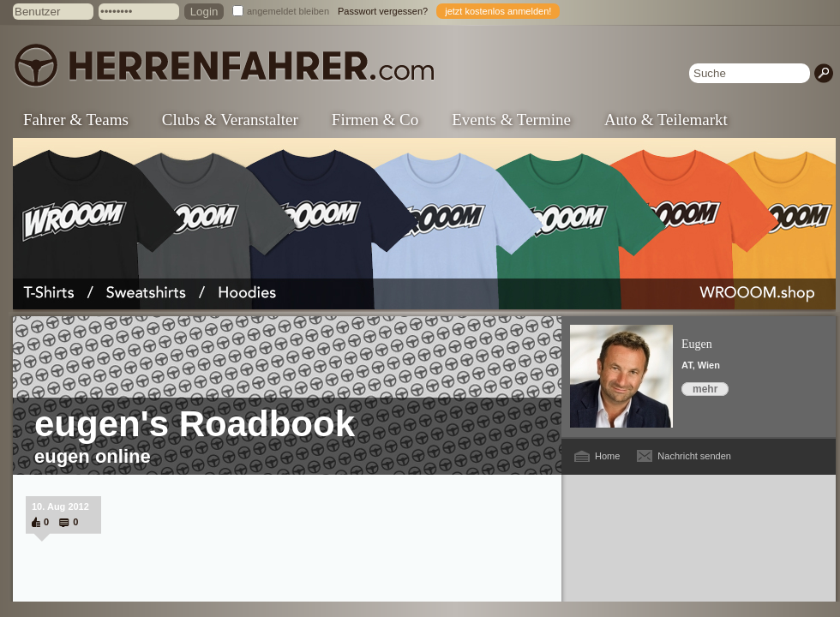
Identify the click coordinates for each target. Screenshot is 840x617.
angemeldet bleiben (288, 11)
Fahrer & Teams (76, 120)
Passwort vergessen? (383, 11)
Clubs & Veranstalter (230, 120)
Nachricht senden (694, 456)
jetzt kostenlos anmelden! (498, 11)
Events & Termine (511, 120)
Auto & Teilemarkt (666, 120)
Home (607, 456)
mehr (705, 389)
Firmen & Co (375, 120)
